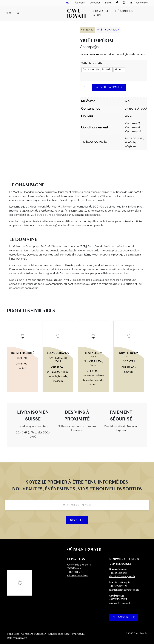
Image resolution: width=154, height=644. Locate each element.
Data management (17, 638)
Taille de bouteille (92, 64)
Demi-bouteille (134, 138)
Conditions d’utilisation (34, 634)
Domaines (95, 3)
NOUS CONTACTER (124, 617)
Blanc (128, 116)
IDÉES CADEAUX (124, 11)
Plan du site (13, 634)
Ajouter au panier (109, 87)
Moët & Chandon (108, 30)
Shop (9, 13)
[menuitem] (67, 3)
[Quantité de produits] (86, 87)
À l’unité (99, 15)
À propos (80, 3)
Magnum (130, 146)
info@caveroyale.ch (78, 576)
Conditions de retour (59, 634)
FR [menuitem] (67, 3)
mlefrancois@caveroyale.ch (124, 590)
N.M (128, 101)
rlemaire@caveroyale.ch (122, 577)
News (108, 3)
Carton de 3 (132, 123)
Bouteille (130, 142)
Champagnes (102, 11)
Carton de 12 (133, 132)
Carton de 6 (132, 128)
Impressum (78, 634)
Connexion (142, 3)
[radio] (91, 70)
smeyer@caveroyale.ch (122, 603)
